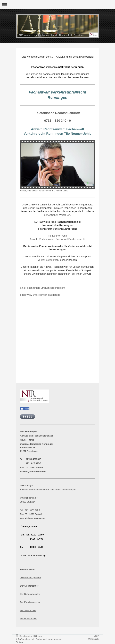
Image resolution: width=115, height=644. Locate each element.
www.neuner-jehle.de (30, 578)
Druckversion (24, 636)
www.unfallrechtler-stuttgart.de (43, 295)
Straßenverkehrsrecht (53, 288)
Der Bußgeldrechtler (30, 594)
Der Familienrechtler (30, 602)
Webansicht (93, 639)
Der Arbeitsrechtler (29, 586)
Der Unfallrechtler (29, 619)
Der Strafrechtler (28, 610)
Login (96, 636)
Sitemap (38, 636)
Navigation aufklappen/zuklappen (57, 5)
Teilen (25, 409)
